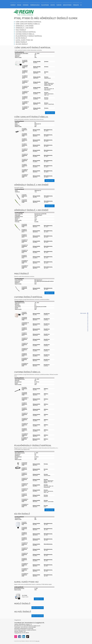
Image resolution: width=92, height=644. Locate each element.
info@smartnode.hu (22, 630)
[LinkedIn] (24, 637)
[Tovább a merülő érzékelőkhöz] (38, 608)
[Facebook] (20, 637)
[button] (50, 113)
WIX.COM (37, 641)
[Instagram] (16, 637)
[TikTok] (28, 637)
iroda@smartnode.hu (31, 630)
